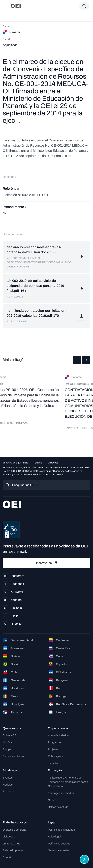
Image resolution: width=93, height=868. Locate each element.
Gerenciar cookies (59, 850)
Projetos (53, 749)
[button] (77, 360)
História (7, 742)
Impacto (53, 763)
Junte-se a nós (11, 844)
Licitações (53, 463)
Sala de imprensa (13, 850)
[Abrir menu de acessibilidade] (84, 859)
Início (25, 463)
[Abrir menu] (6, 6)
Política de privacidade (61, 830)
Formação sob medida (61, 793)
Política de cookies (59, 844)
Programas (55, 742)
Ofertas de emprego (14, 830)
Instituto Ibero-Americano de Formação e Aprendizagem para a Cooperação (68, 782)
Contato (8, 857)
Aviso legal (54, 837)
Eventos (8, 778)
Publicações (55, 756)
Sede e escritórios (13, 756)
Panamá (38, 463)
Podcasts (8, 791)
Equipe (7, 749)
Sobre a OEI (10, 735)
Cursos (52, 800)
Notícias (8, 785)
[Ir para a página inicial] (16, 6)
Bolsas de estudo (58, 807)
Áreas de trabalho (58, 735)
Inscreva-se (47, 563)
